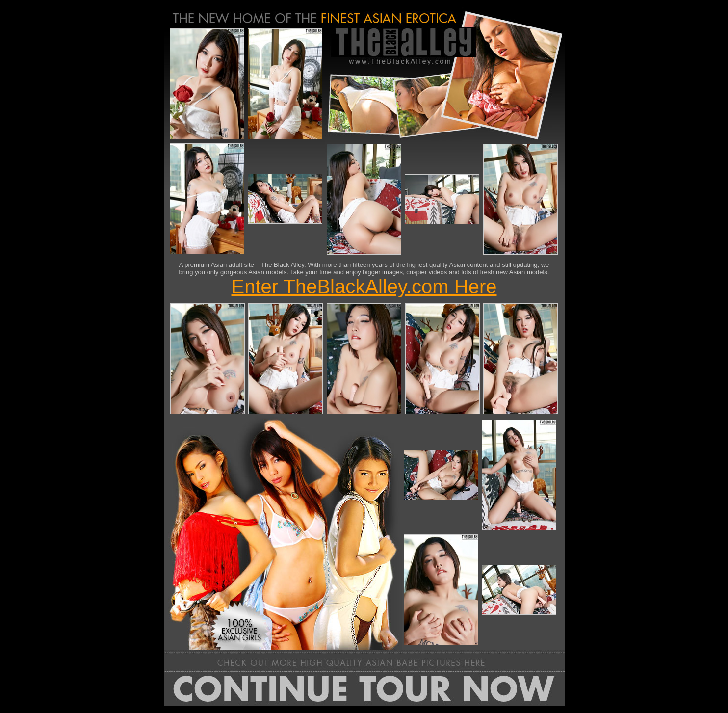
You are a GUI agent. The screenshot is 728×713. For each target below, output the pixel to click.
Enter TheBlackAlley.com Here (364, 287)
